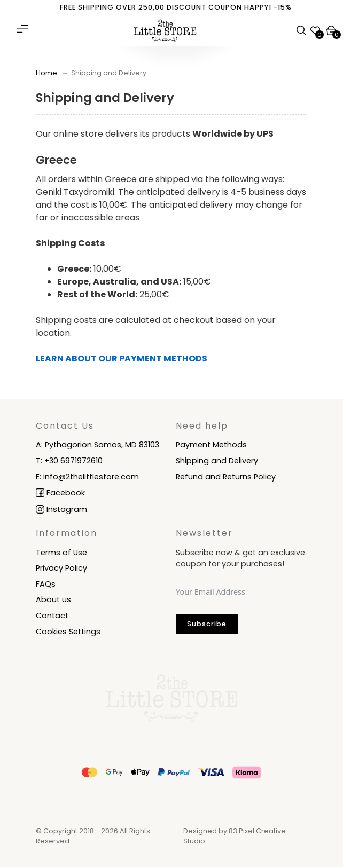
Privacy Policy (61, 568)
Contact (52, 616)
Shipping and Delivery (217, 461)
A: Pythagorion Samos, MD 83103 (97, 445)
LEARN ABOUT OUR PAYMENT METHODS (122, 358)
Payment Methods (211, 445)
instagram (66, 509)
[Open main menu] (22, 29)
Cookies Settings (68, 632)
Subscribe (207, 624)
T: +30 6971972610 (69, 461)
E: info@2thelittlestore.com (87, 477)
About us (53, 599)
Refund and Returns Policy (226, 477)
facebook (65, 493)
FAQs (46, 584)
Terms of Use (61, 553)
